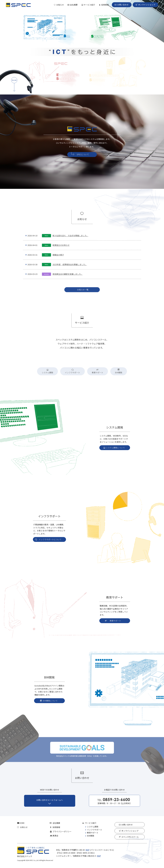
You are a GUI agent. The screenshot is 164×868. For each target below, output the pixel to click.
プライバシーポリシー (62, 831)
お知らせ (60, 5)
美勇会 (55, 836)
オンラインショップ (147, 5)
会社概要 (74, 5)
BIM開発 (91, 836)
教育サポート (93, 833)
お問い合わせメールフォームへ (50, 800)
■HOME (21, 823)
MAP (87, 850)
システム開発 (93, 827)
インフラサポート (95, 830)
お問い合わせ (123, 5)
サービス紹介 (89, 5)
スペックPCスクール (130, 837)
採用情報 (105, 5)
